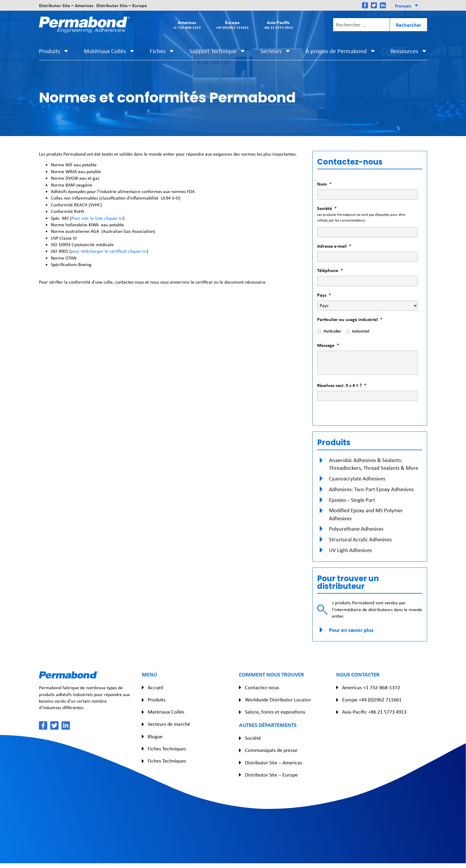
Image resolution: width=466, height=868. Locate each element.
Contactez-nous (262, 687)
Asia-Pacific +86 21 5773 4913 (374, 712)
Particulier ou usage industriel (350, 319)
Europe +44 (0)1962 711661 (372, 700)
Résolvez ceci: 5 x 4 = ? (342, 385)
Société (327, 208)
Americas (187, 24)
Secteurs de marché (169, 724)
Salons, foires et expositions (275, 712)
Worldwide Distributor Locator (278, 700)
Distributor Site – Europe (122, 5)
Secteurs (276, 51)
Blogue (155, 736)
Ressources (409, 51)
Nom (324, 184)
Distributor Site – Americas (66, 5)
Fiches (162, 51)
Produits (54, 51)
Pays (324, 295)
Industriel (361, 331)
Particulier (332, 331)
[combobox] (361, 25)
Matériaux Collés (110, 51)
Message (328, 345)
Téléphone (330, 270)
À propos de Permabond (341, 51)
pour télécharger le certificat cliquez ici (109, 251)
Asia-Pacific (278, 24)
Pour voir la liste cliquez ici (97, 218)
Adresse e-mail (334, 246)
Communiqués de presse (271, 750)
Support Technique (218, 51)
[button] (406, 5)
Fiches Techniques (167, 749)
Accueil (155, 687)
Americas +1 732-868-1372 (371, 687)
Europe (232, 24)
